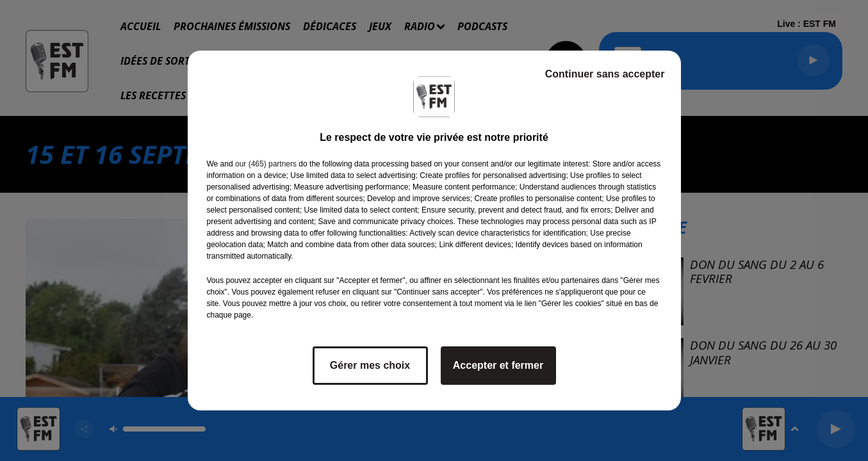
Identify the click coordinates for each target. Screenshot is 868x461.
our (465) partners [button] (266, 164)
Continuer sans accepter (605, 74)
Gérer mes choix (370, 365)
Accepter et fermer (498, 365)
